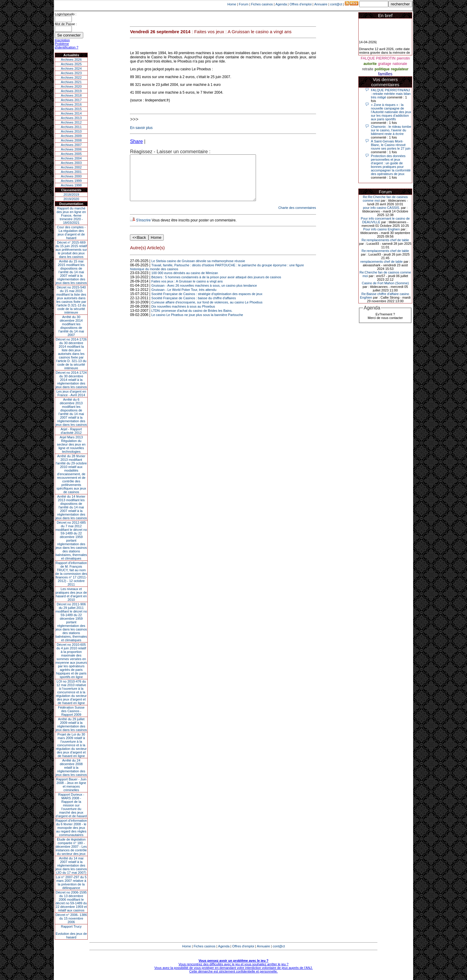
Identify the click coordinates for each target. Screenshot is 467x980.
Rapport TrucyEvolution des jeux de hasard (71, 932)
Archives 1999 (71, 181)
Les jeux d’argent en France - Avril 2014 (71, 393)
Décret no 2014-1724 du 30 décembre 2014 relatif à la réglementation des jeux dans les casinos (71, 380)
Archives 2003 (71, 163)
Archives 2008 (71, 140)
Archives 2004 (71, 158)
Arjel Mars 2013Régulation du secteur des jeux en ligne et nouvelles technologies (71, 444)
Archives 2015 (71, 109)
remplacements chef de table (382, 262)
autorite (370, 64)
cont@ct (336, 4)
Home (232, 4)
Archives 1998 (71, 185)
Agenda (281, 4)
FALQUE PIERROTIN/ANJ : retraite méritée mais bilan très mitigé (391, 94)
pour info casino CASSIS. (381, 208)
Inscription (62, 40)
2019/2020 (71, 199)
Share (136, 141)
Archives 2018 (71, 95)
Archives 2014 (71, 113)
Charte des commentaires (297, 217)
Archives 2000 (71, 176)
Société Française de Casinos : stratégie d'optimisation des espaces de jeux (207, 303)
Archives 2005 (71, 154)
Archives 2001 (71, 172)
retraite (368, 69)
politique (382, 69)
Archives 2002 (71, 167)
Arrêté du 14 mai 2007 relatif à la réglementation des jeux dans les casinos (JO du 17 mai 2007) (71, 865)
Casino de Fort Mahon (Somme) (385, 283)
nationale (400, 64)
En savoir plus (141, 128)
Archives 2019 (71, 91)
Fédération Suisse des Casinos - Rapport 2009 (71, 711)
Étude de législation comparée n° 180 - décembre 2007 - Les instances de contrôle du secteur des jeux (71, 847)
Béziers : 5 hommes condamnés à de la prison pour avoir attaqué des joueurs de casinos (216, 286)
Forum (244, 4)
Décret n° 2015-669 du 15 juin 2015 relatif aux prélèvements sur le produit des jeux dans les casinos (71, 250)
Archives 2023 (71, 73)
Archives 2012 (71, 122)
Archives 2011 (71, 127)
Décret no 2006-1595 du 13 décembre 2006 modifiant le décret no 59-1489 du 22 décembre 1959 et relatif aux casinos (71, 901)
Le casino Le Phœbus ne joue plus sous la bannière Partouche (197, 324)
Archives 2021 (71, 82)
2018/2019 (71, 195)
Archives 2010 (71, 131)
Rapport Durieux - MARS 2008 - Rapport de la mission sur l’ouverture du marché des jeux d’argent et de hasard (71, 805)
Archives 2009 (71, 136)
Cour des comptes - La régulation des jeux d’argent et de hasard (71, 233)
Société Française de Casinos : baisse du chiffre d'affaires (194, 307)
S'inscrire (143, 229)
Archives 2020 (71, 86)
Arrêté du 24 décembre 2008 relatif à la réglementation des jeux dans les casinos (71, 768)
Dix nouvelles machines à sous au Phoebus (183, 315)
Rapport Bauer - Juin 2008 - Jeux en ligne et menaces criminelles (71, 785)
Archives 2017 (71, 100)
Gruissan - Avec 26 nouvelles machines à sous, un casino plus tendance (204, 294)
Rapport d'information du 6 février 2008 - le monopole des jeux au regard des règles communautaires (71, 828)
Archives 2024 (71, 69)
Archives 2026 (71, 60)
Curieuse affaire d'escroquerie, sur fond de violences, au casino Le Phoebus (207, 311)
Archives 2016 (71, 104)
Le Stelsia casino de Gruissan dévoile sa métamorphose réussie (198, 270)
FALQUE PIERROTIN (378, 58)
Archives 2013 (71, 118)
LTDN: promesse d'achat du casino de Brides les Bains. (192, 320)
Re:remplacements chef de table (385, 240)
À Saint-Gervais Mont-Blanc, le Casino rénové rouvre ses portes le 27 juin (391, 145)
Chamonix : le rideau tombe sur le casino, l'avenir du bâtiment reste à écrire (391, 130)
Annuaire (321, 4)
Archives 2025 (71, 64)
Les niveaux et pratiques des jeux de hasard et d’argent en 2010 (71, 594)
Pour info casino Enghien (381, 229)
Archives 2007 (71, 145)
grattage (385, 64)
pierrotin (403, 58)
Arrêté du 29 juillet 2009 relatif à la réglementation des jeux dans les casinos (71, 724)
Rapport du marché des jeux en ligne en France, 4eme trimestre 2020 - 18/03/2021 (71, 215)
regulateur (400, 69)
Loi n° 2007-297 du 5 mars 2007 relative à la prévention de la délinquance (71, 882)
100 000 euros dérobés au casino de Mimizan (185, 282)
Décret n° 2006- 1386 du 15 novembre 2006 (71, 918)
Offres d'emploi (300, 4)
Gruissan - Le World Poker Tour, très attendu (184, 299)
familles (385, 74)
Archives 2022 (71, 78)
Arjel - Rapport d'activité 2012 (71, 431)
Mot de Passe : (66, 24)
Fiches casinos (262, 4)
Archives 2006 (71, 149)
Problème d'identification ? (67, 45)
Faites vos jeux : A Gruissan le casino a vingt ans (187, 290)
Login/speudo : (66, 14)
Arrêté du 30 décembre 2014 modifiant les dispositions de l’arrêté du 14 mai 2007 (71, 326)
